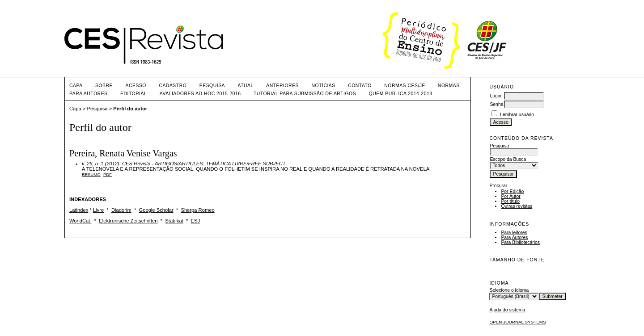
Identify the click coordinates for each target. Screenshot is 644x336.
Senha (496, 104)
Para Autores (514, 237)
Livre (98, 210)
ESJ (196, 221)
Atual (246, 86)
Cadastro (173, 86)
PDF (108, 174)
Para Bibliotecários (520, 242)
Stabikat (174, 221)
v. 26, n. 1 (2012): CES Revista (116, 164)
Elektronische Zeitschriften (128, 221)
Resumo (91, 174)
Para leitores (514, 233)
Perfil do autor (130, 109)
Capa (76, 86)
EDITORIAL (133, 94)
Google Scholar (156, 210)
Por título (510, 201)
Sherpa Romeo (197, 210)
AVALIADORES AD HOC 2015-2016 (200, 94)
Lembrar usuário (517, 115)
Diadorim (121, 210)
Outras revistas (517, 206)
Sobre (104, 86)
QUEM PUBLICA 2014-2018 (401, 94)
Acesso (136, 86)
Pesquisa (212, 86)
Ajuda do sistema (507, 310)
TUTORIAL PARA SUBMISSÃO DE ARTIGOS (305, 94)
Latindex (79, 210)
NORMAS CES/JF (405, 86)
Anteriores (282, 86)
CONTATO (360, 86)
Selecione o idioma (509, 290)
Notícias (323, 86)
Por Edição (512, 191)
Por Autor (511, 196)
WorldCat (80, 221)
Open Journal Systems (517, 322)
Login (495, 96)
